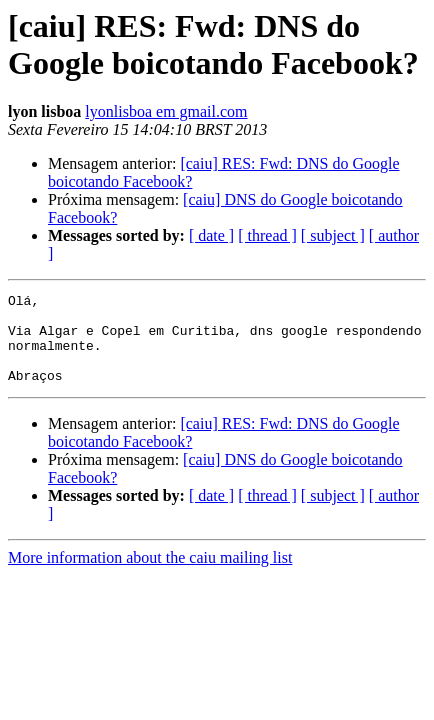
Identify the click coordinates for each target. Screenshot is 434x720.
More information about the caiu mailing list (150, 575)
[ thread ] (267, 235)
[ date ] (211, 235)
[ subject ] (333, 235)
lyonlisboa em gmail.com (166, 111)
